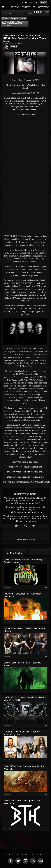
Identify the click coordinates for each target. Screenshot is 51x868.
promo (23, 19)
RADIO (32, 2)
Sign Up (43, 2)
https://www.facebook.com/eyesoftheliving (25, 472)
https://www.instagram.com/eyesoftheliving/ (25, 477)
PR (34, 7)
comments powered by (25, 539)
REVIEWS (15, 7)
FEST (47, 12)
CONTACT (26, 7)
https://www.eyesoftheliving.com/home (25, 467)
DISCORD (38, 12)
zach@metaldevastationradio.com (25, 512)
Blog (7, 19)
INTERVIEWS (44, 7)
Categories (15, 19)
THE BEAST (14, 46)
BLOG (24, 2)
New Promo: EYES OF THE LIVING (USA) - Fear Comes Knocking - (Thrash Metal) (13, 24)
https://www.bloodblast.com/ (25, 110)
